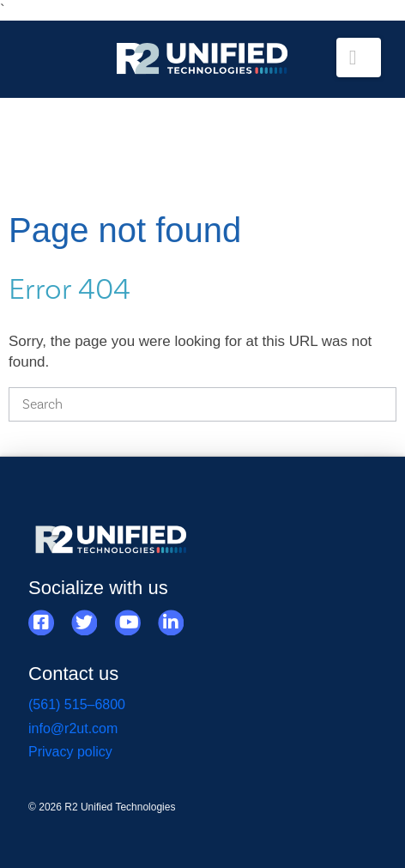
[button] (359, 58)
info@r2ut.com (73, 728)
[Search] (202, 404)
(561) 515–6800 (77, 704)
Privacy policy (70, 752)
